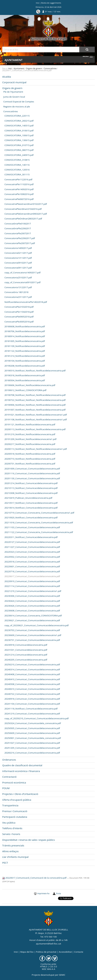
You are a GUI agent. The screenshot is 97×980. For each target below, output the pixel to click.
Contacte (79, 952)
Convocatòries (50, 68)
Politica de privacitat (46, 952)
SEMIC (62, 975)
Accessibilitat (65, 952)
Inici (38, 3)
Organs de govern (34, 68)
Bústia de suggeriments (51, 3)
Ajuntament (14, 60)
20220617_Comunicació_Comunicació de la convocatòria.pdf (35, 878)
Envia (58, 893)
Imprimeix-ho (43, 893)
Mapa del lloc (27, 952)
